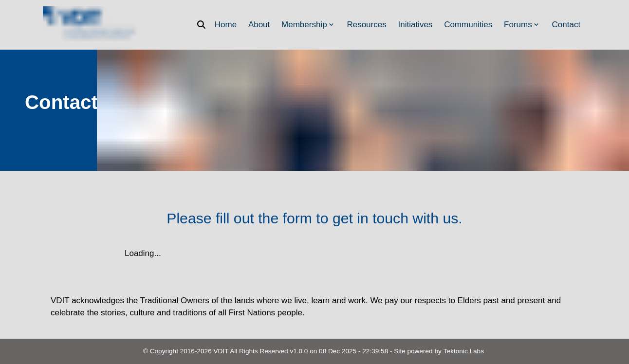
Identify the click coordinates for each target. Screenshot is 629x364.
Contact (566, 25)
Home (226, 25)
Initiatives (415, 25)
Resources (366, 25)
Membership (308, 25)
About (259, 25)
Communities (468, 25)
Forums (522, 25)
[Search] (204, 25)
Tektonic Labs (464, 351)
